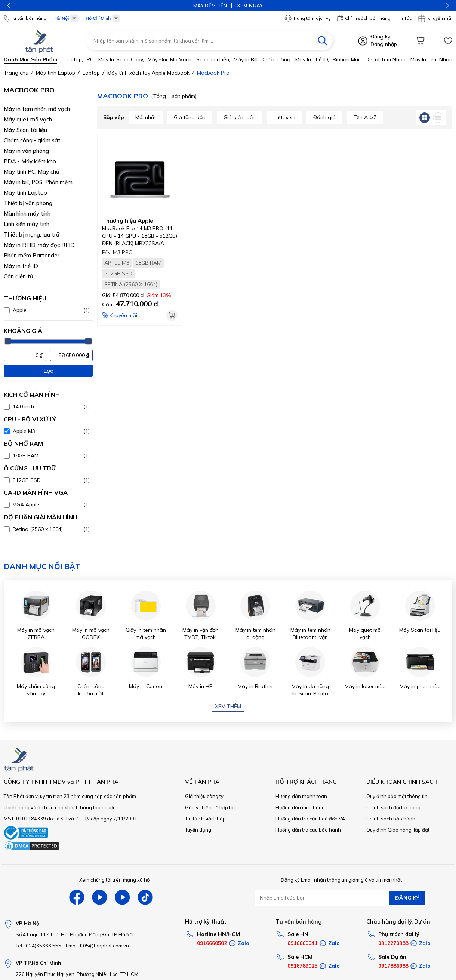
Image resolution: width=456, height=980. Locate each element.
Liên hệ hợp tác (219, 807)
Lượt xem (284, 117)
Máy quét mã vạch (28, 119)
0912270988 (393, 943)
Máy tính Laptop (25, 193)
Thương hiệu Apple (128, 221)
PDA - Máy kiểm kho (30, 161)
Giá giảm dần (240, 117)
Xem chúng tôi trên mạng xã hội (115, 880)
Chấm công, (277, 59)
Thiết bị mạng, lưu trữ (32, 234)
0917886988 (393, 966)
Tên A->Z (365, 117)
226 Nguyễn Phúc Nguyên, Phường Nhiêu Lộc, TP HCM (77, 974)
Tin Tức (404, 18)
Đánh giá (324, 117)
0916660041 (302, 943)
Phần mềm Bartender (32, 255)
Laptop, (74, 59)
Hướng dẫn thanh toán (301, 796)
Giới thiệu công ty (204, 796)
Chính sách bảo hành (391, 819)
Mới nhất (146, 117)
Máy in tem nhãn (431, 59)
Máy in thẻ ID (21, 266)
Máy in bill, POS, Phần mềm (38, 182)
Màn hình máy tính (27, 214)
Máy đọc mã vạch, (170, 59)
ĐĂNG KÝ (407, 898)
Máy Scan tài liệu (25, 130)
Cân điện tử (19, 276)
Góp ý (192, 807)
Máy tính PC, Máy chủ (32, 172)
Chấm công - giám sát (32, 140)
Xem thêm (228, 706)
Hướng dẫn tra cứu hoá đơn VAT (312, 819)
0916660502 (212, 943)
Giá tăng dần (190, 117)
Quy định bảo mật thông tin (397, 796)
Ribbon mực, (347, 59)
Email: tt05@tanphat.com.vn (97, 946)
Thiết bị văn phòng (28, 203)
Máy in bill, (246, 59)
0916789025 (302, 966)
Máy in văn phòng (26, 151)
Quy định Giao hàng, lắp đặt (398, 830)
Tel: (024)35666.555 (38, 946)
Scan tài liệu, (213, 59)
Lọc (48, 371)
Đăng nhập (384, 44)
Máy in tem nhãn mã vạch (37, 109)
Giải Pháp (215, 819)
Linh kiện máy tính (27, 224)
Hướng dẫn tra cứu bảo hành (308, 830)
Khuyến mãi (435, 18)
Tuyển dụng (198, 830)
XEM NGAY (250, 6)
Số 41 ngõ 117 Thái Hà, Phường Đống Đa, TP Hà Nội (75, 934)
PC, (91, 59)
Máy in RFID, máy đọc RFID (39, 245)
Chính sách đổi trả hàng (393, 807)
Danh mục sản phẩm (30, 59)
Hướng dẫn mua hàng (300, 807)
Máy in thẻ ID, (312, 59)
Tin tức (192, 819)
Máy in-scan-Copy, (121, 59)
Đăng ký (380, 37)
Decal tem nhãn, (386, 59)
